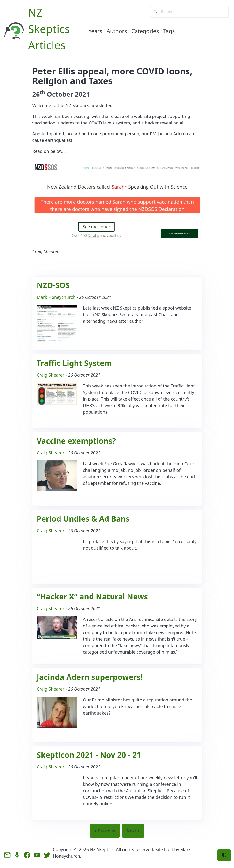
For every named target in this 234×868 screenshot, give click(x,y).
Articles (47, 45)
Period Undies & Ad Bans (83, 519)
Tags (169, 31)
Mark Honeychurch (56, 297)
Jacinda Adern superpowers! (90, 677)
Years (95, 31)
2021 (83, 94)
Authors (117, 31)
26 (39, 94)
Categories (145, 31)
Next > (133, 831)
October (60, 94)
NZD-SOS (53, 285)
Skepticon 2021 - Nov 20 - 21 (89, 755)
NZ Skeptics (102, 849)
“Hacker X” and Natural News (92, 596)
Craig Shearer (51, 375)
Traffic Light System (74, 363)
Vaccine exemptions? (76, 441)
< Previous (105, 831)
